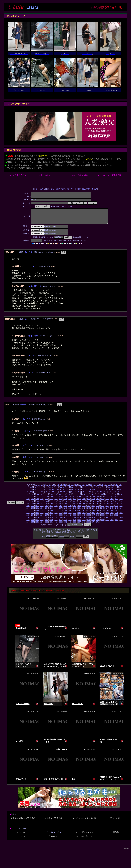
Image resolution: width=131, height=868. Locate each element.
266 (98, 513)
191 (42, 506)
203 (98, 506)
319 (51, 520)
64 (68, 492)
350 (98, 523)
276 (47, 516)
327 (88, 520)
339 (47, 523)
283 (79, 516)
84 (46, 495)
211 (37, 509)
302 (70, 518)
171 (47, 504)
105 (33, 497)
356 (28, 525)
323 (70, 520)
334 (121, 520)
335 (28, 523)
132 (61, 499)
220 (79, 509)
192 (47, 506)
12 (69, 488)
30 (39, 490)
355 (121, 523)
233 (42, 511)
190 (37, 506)
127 (37, 499)
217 (65, 509)
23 (109, 488)
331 (107, 520)
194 (56, 506)
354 (116, 523)
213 (47, 509)
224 (98, 509)
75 (109, 492)
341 (56, 523)
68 (83, 492)
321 (61, 520)
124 (120, 497)
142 (107, 499)
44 (90, 490)
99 (101, 495)
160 (93, 502)
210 (33, 509)
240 (74, 511)
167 (28, 504)
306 (88, 518)
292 (121, 516)
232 (37, 511)
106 (37, 497)
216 (60, 509)
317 (42, 520)
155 (70, 502)
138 (88, 499)
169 (37, 504)
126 (33, 499)
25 (117, 488)
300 (61, 518)
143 (112, 499)
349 (93, 523)
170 (42, 504)
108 (47, 497)
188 (28, 506)
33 (50, 490)
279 (61, 516)
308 (98, 518)
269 (112, 513)
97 (94, 495)
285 (88, 516)
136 (79, 499)
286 (93, 516)
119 (97, 497)
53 (27, 492)
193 (51, 506)
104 (28, 497)
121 (106, 497)
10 (61, 488)
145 (121, 499)
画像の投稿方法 (63, 189)
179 (84, 504)
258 (61, 513)
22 (106, 488)
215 (56, 509)
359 (42, 525)
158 (84, 502)
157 (79, 502)
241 (79, 511)
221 (84, 509)
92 (75, 495)
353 (112, 523)
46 (98, 490)
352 (107, 523)
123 (116, 497)
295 (37, 518)
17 (87, 488)
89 (64, 495)
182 (98, 504)
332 (112, 520)
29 (35, 490)
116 (83, 497)
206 (112, 506)
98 (98, 495)
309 (103, 518)
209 (28, 509)
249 (116, 511)
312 (116, 518)
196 (65, 506)
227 (112, 509)
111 (60, 497)
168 (33, 504)
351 (103, 523)
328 (93, 520)
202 (93, 506)
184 (107, 504)
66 (75, 492)
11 (65, 488)
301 (65, 518)
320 (56, 520)
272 (28, 516)
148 (37, 502)
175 (65, 504)
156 (74, 502)
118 (93, 497)
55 (35, 492)
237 (61, 511)
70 (90, 492)
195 (61, 506)
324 (74, 520)
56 (39, 492)
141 (103, 499)
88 (61, 495)
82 (39, 495)
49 (109, 490)
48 (105, 490)
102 (115, 495)
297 (47, 518)
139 (93, 499)
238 (65, 511)
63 (64, 492)
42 (83, 490)
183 (103, 504)
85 (50, 495)
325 (79, 520)
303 (74, 518)
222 (88, 509)
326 (84, 520)
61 (57, 492)
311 (112, 518)
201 (88, 506)
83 (42, 495)
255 (47, 513)
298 (51, 518)
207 (116, 506)
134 (70, 499)
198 (74, 506)
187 (121, 504)
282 (74, 516)
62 (61, 492)
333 (116, 520)
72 (98, 492)
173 (56, 504)
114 (74, 497)
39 (72, 490)
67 (79, 492)
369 (88, 525)
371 (98, 525)
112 (65, 497)
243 (88, 511)
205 (107, 506)
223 (93, 509)
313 (121, 518)
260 (70, 513)
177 (74, 504)
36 (61, 490)
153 (61, 502)
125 (28, 499)
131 (56, 499)
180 (88, 504)
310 (107, 518)
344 (70, 523)
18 (91, 488)
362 (56, 525)
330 (103, 520)
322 (65, 520)
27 (27, 490)
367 (79, 525)
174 (61, 504)
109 (51, 497)
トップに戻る (39, 189)
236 (56, 511)
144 (116, 499)
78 (120, 492)
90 (68, 495)
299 (56, 518)
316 (37, 520)
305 (84, 518)
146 (28, 502)
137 (84, 499)
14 (76, 488)
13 (72, 488)
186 (116, 504)
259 (65, 513)
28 (31, 490)
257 (56, 513)
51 (116, 490)
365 (70, 525)
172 (51, 504)
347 (84, 523)
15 (80, 488)
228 (116, 509)
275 (42, 516)
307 (93, 518)
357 (33, 525)
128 (42, 499)
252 (33, 513)
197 (70, 506)
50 (112, 490)
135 (74, 499)
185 (112, 504)
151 (51, 502)
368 (84, 525)
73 (101, 492)
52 (120, 490)
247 (107, 511)
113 (70, 497)
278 (56, 516)
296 (42, 518)
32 (46, 490)
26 (120, 488)
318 (47, 520)
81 (35, 495)
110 (56, 497)
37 (64, 490)
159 (88, 502)
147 (33, 502)
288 (103, 516)
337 (37, 523)
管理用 (94, 189)
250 (121, 511)
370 (93, 525)
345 (74, 523)
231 (33, 511)
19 (94, 488)
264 (88, 513)
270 (116, 513)
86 (53, 495)
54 (31, 492)
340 (51, 523)
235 (51, 511)
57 (42, 492)
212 (42, 509)
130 (51, 499)
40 (75, 490)
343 (65, 523)
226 (107, 509)
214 (51, 509)
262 (79, 513)
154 (65, 502)
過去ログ (86, 189)
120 (102, 497)
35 (57, 490)
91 (72, 495)
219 (74, 509)
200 (84, 506)
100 (106, 495)
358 (37, 525)
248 (112, 511)
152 (56, 502)
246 (103, 511)
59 (50, 492)
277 (51, 516)
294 (33, 518)
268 (107, 513)
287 (98, 516)
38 (68, 490)
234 (47, 511)
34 (53, 490)
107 (42, 497)
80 (31, 495)
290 (112, 516)
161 (98, 502)
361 (51, 525)
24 (113, 488)
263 (84, 513)
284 (84, 516)
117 (88, 497)
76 (112, 492)
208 (121, 506)
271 (121, 513)
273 (33, 516)
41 (79, 490)
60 (53, 492)
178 (79, 504)
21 (102, 488)
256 (51, 513)
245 (98, 511)
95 (87, 495)
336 (33, 523)
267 (103, 513)
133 (65, 499)
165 (116, 502)
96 (90, 495)
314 (28, 520)
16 (83, 488)
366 (74, 525)
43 (87, 490)
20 (98, 488)
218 (70, 509)
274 (37, 516)
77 (116, 492)
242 (84, 511)
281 (70, 516)
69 (87, 492)
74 (105, 492)
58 (46, 492)
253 (37, 513)
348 (88, 523)
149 (42, 502)
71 (94, 492)
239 (70, 511)
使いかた (51, 189)
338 (42, 523)
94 (83, 495)
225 (102, 509)
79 (27, 495)
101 (110, 495)
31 (42, 490)
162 (103, 502)
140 (98, 499)
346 (79, 523)
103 (119, 495)
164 (112, 502)
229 (121, 509)
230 (28, 511)
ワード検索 (76, 189)
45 (94, 490)
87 (57, 495)
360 (47, 525)
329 (98, 520)
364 (65, 525)
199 (79, 506)
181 (93, 504)
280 (65, 516)
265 (93, 513)
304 (79, 518)
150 (47, 502)
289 (107, 516)
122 (111, 497)
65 (72, 492)
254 (42, 513)
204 (103, 506)
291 (116, 516)
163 (107, 502)
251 (28, 513)
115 (79, 497)
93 (79, 495)
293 (28, 518)
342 (61, 523)
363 (61, 525)
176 (70, 504)
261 (74, 513)
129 (47, 499)
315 (33, 520)
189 (33, 506)
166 (121, 502)
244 (93, 511)
